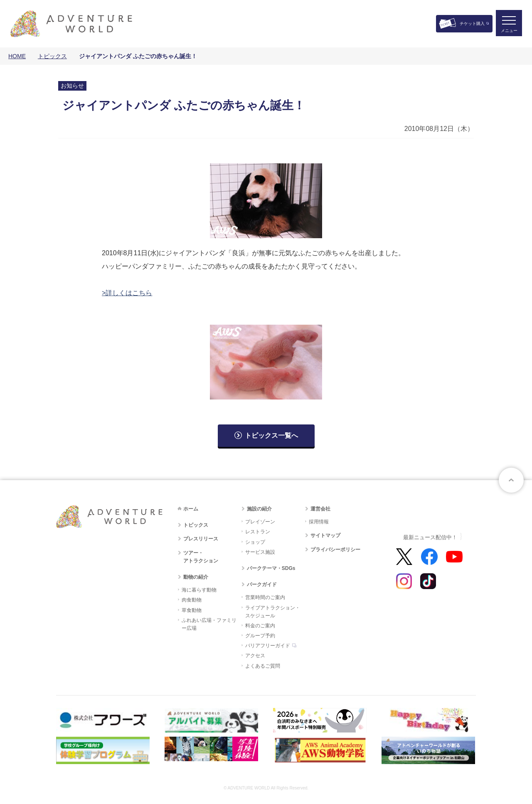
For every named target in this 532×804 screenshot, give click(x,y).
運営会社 (320, 509)
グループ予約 (260, 636)
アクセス (255, 656)
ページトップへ (511, 480)
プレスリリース (201, 539)
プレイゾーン (260, 522)
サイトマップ (325, 535)
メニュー (509, 31)
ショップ (255, 542)
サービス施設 (260, 552)
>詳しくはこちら (127, 293)
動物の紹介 (196, 577)
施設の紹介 (259, 509)
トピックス (52, 56)
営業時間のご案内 (265, 597)
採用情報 (319, 522)
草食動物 (192, 610)
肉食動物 (192, 600)
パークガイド (262, 585)
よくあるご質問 (263, 666)
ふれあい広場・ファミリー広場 (209, 624)
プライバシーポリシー (335, 550)
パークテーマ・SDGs (271, 568)
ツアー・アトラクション (201, 557)
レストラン (258, 532)
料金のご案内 (260, 626)
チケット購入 (472, 23)
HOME (17, 56)
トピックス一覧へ (271, 435)
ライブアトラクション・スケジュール (273, 612)
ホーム (191, 509)
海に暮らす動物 (199, 590)
